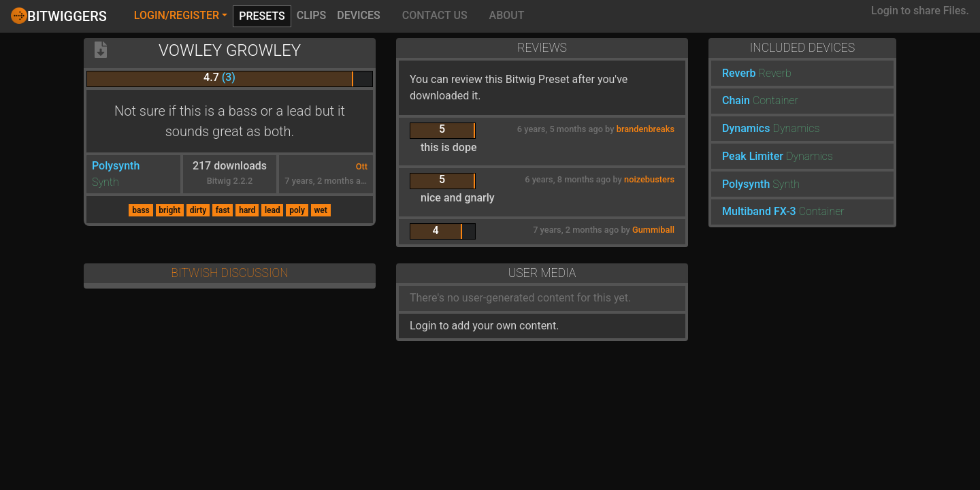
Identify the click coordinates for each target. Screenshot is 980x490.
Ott (362, 166)
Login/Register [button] (177, 15)
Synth (105, 182)
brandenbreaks (646, 129)
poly (297, 210)
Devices (359, 15)
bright (169, 210)
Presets (262, 16)
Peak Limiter (753, 156)
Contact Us (435, 15)
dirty (198, 210)
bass (141, 210)
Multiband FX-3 (759, 211)
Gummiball (653, 230)
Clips (312, 15)
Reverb (739, 73)
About (507, 15)
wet (320, 210)
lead (273, 210)
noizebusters (649, 179)
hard (247, 210)
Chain (736, 100)
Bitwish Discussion (229, 273)
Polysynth (116, 166)
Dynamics (746, 128)
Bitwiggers (59, 16)
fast (223, 210)
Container (775, 100)
